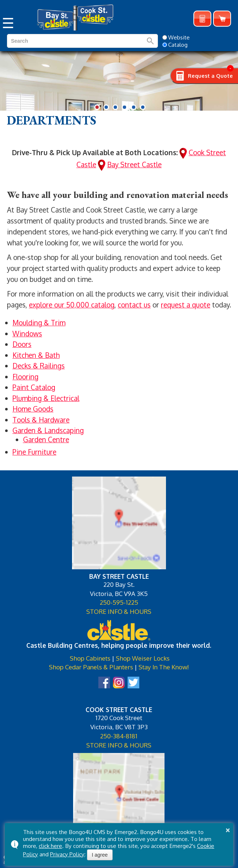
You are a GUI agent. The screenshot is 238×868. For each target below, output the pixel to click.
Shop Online (222, 19)
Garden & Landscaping (48, 430)
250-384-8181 (119, 736)
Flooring (25, 376)
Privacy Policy (67, 854)
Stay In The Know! (164, 667)
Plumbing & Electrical (46, 398)
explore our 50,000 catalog (72, 305)
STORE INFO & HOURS (119, 611)
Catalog (175, 45)
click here (50, 846)
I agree (100, 855)
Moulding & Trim (39, 322)
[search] (45, 41)
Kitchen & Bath (36, 355)
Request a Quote (202, 19)
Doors (22, 344)
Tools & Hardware (41, 420)
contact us (134, 305)
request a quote (186, 305)
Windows (27, 333)
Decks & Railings (39, 366)
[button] (97, 107)
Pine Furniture (34, 452)
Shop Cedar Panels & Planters (91, 667)
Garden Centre (46, 439)
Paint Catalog (34, 387)
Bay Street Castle (134, 164)
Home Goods (33, 409)
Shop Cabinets (90, 658)
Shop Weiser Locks (143, 658)
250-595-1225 (119, 602)
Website (176, 37)
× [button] (228, 830)
